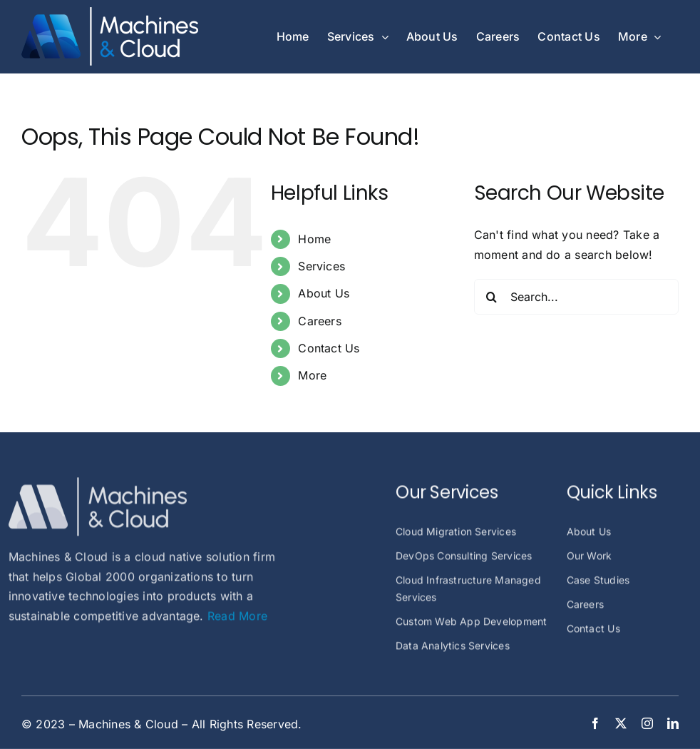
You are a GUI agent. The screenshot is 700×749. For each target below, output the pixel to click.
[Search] (492, 297)
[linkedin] (673, 723)
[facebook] (595, 723)
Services (321, 266)
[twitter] (621, 723)
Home (314, 239)
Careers (320, 321)
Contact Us (329, 348)
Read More (237, 621)
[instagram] (647, 723)
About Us (324, 293)
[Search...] (576, 297)
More (312, 375)
